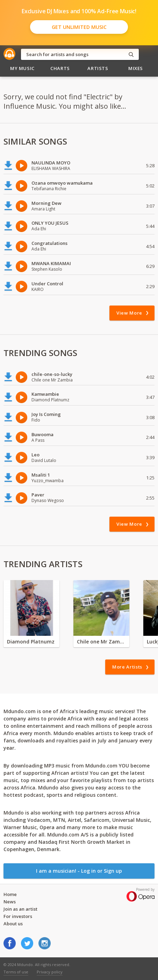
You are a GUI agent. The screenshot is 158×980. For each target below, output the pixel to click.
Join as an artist (20, 909)
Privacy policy (50, 972)
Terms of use (16, 972)
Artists (98, 68)
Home (10, 894)
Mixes (136, 68)
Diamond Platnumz (31, 642)
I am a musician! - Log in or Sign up (79, 871)
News (10, 902)
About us (13, 924)
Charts (60, 68)
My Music (22, 68)
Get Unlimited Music (79, 27)
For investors (18, 916)
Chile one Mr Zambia (101, 642)
